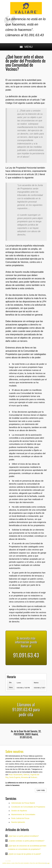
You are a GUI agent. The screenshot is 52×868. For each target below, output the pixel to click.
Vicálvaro (34, 777)
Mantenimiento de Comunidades (23, 815)
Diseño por (7, 861)
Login (48, 863)
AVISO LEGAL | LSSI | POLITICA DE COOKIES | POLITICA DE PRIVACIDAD (24, 863)
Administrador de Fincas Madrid (23, 803)
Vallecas (26, 775)
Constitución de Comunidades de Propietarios (28, 807)
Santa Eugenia (15, 777)
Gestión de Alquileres (19, 811)
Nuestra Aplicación (18, 822)
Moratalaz (25, 777)
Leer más (41, 790)
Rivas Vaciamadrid (15, 775)
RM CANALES (9, 861)
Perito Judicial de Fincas (20, 818)
